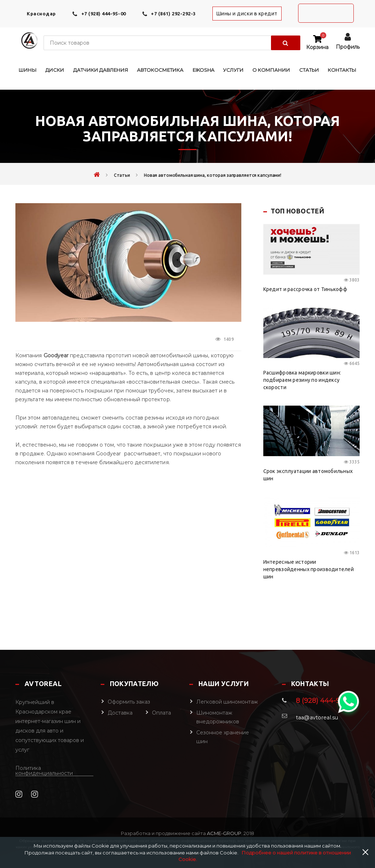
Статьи (309, 70)
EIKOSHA (203, 70)
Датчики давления (101, 70)
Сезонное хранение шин (223, 737)
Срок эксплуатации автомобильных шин (308, 475)
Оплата (161, 713)
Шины (28, 70)
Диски (55, 70)
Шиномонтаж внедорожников (218, 717)
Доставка (120, 713)
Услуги (233, 70)
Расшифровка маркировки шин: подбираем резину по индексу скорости (302, 380)
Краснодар (41, 14)
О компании (271, 70)
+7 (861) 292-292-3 (173, 14)
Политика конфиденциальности (44, 771)
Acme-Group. (224, 833)
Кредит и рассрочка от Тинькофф (305, 289)
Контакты (342, 70)
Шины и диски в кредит (247, 14)
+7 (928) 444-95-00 (104, 14)
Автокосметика (160, 70)
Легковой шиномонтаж (227, 702)
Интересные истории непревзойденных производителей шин (309, 569)
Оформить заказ (129, 702)
